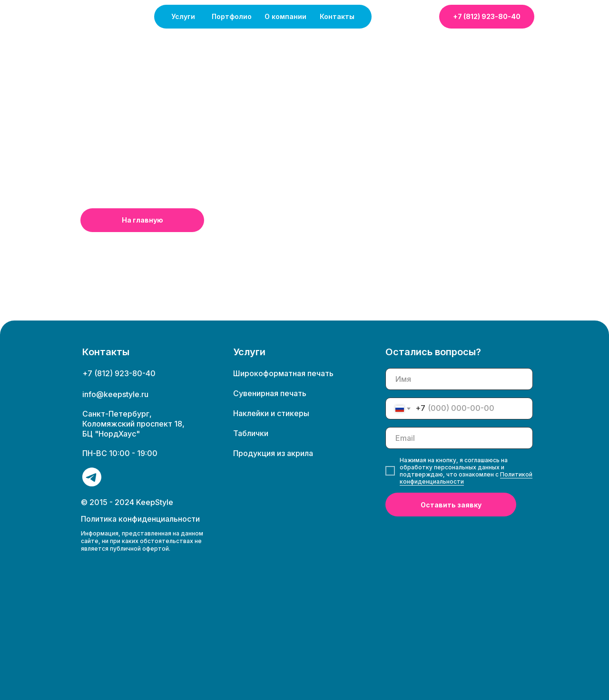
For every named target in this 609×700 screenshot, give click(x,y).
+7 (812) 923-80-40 (487, 16)
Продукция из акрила (273, 453)
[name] (459, 379)
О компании (285, 16)
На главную (142, 220)
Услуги (183, 16)
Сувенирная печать (270, 393)
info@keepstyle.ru (115, 394)
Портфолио (232, 16)
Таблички (251, 433)
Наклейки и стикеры (271, 413)
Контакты (337, 16)
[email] (459, 438)
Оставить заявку (451, 505)
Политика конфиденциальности (140, 519)
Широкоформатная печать (283, 373)
